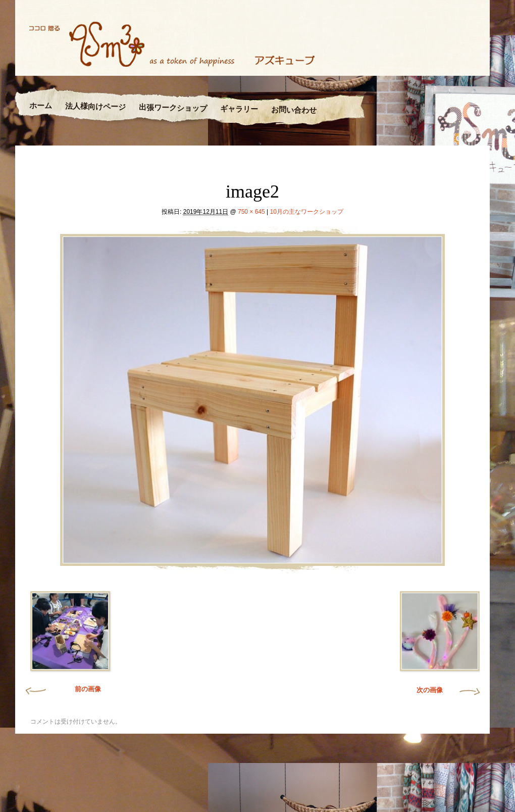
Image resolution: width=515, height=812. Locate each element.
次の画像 (430, 690)
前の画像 (88, 689)
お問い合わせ (293, 110)
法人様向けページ (95, 107)
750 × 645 (251, 212)
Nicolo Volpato (161, 798)
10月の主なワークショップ (307, 212)
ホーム (41, 106)
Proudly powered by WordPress (54, 798)
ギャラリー (239, 109)
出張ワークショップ (173, 108)
